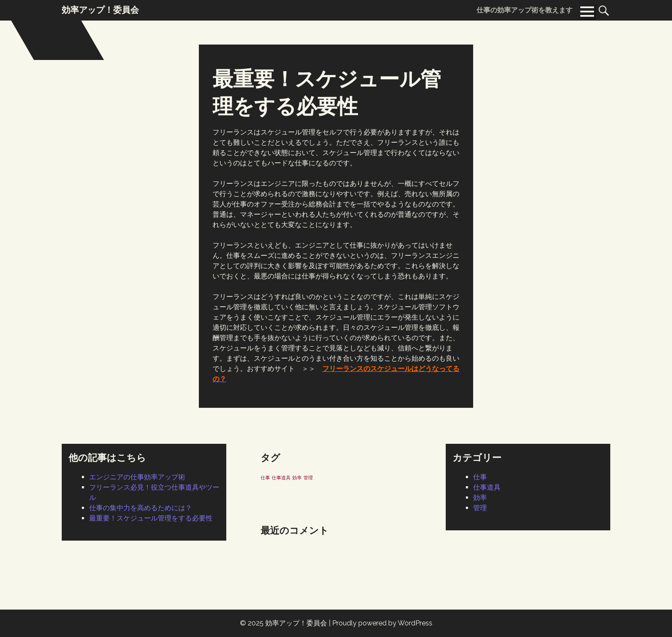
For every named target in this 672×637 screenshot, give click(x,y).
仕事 (480, 477)
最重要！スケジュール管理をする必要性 (151, 518)
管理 (480, 508)
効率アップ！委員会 (296, 623)
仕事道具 (487, 487)
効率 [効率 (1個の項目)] (297, 478)
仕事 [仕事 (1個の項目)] (265, 478)
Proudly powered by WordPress (382, 623)
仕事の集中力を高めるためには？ (141, 508)
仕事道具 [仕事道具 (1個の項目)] (281, 478)
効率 (480, 498)
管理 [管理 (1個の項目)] (308, 478)
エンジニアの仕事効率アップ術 (137, 477)
